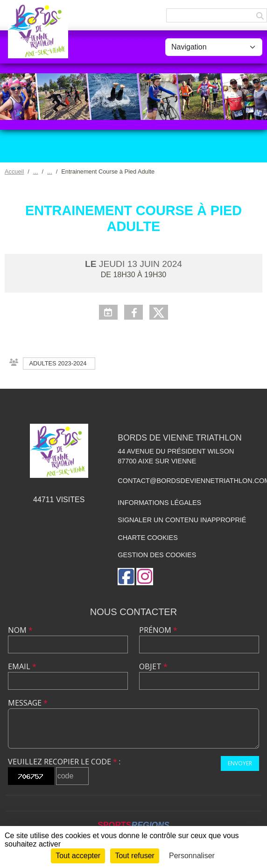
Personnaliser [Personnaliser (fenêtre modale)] (192, 856)
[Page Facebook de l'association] (126, 577)
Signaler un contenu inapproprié (182, 520)
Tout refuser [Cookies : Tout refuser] (134, 856)
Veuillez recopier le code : (64, 762)
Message (28, 703)
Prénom (158, 630)
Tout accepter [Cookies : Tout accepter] (78, 856)
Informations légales (159, 503)
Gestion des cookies (157, 555)
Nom (20, 630)
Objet (153, 666)
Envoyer (240, 763)
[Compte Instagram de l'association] (145, 577)
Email (22, 666)
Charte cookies (148, 538)
